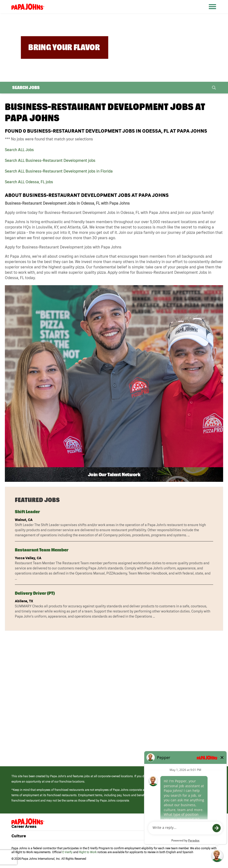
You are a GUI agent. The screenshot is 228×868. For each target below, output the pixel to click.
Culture (19, 836)
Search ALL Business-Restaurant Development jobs (50, 160)
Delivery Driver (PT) (35, 593)
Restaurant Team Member (42, 550)
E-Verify (67, 852)
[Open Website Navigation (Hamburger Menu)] (214, 13)
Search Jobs (26, 87)
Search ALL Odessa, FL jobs (29, 182)
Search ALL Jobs (19, 150)
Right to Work (88, 852)
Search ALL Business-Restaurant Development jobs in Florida (59, 171)
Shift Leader (27, 512)
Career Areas (24, 826)
